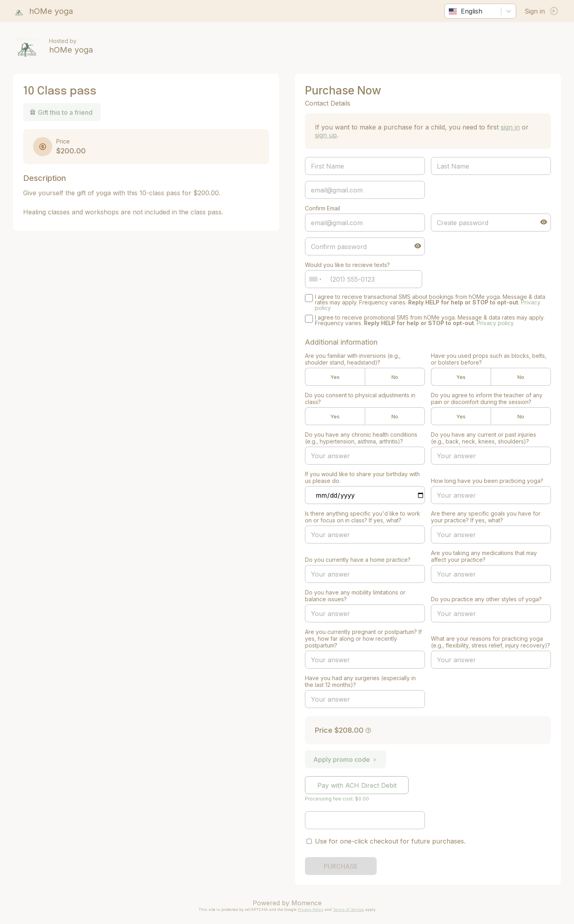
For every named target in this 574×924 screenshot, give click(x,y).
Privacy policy (495, 323)
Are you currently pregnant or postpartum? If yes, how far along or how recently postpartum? (363, 639)
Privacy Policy (311, 909)
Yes (335, 377)
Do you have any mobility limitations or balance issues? (355, 596)
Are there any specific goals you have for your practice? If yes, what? (485, 517)
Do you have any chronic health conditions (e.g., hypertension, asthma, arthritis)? (361, 438)
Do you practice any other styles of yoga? (485, 599)
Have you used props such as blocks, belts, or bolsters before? (488, 359)
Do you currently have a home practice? (358, 560)
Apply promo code (346, 759)
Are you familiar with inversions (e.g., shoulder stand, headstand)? (353, 359)
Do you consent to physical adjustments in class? (360, 398)
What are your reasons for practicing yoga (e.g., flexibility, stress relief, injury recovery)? (486, 639)
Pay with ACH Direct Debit (357, 785)
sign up (326, 135)
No (394, 377)
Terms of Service (348, 909)
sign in (510, 127)
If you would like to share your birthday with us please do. (362, 477)
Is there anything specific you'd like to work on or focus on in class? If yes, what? (363, 517)
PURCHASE (341, 866)
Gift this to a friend (64, 112)
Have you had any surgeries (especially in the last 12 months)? (360, 681)
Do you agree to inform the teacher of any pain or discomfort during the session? (486, 398)
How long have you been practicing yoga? (486, 481)
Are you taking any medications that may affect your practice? (483, 556)
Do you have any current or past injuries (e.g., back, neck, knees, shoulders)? (482, 438)
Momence (307, 903)
